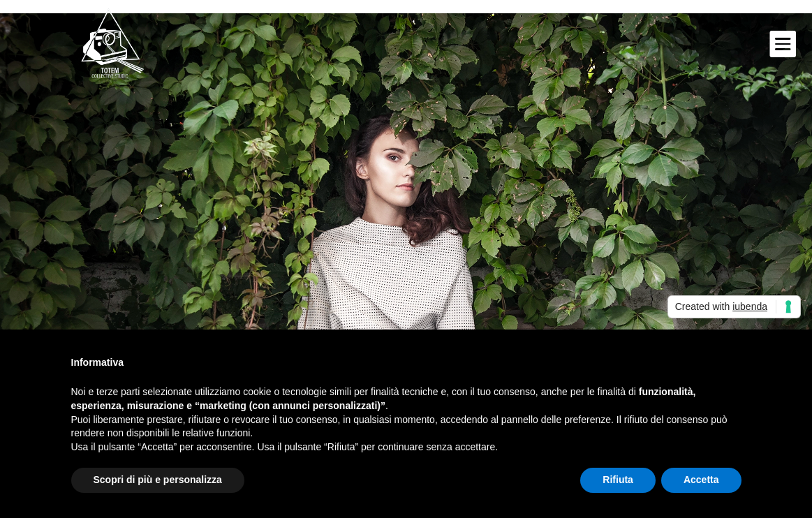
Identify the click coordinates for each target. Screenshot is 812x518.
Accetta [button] (701, 480)
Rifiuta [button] (618, 480)
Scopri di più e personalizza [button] (158, 480)
